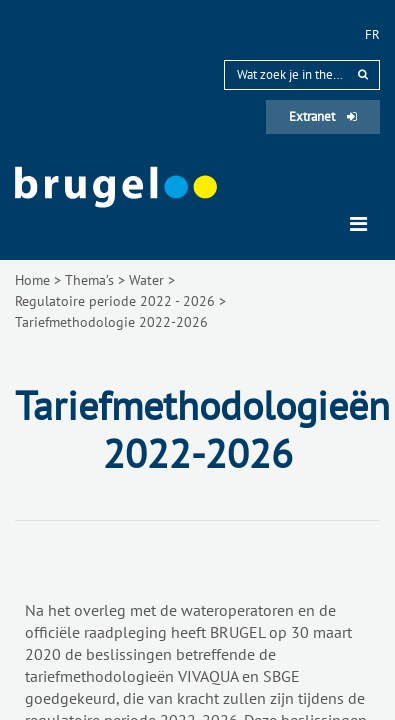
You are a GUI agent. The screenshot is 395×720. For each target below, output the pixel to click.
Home (32, 280)
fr (372, 34)
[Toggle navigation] (358, 224)
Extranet (323, 116)
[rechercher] (363, 74)
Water (146, 280)
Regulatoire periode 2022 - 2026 (115, 301)
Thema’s (89, 280)
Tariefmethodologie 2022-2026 (111, 322)
